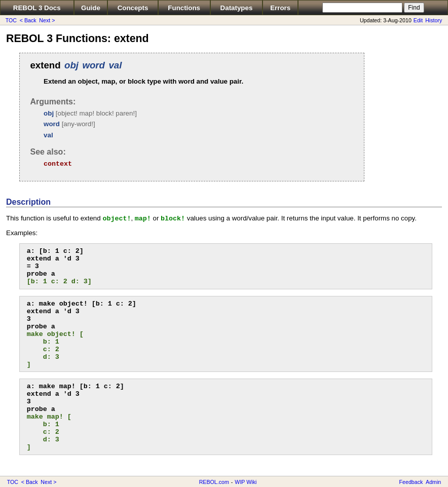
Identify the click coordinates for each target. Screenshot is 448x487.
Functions (184, 8)
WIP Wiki (246, 482)
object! (117, 219)
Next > (47, 20)
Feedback (411, 482)
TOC (11, 20)
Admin (433, 482)
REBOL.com (214, 482)
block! (173, 219)
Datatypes (237, 8)
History (434, 20)
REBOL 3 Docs (37, 8)
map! (143, 219)
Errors (280, 8)
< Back (28, 20)
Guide (91, 8)
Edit (418, 20)
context (58, 164)
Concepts (133, 8)
